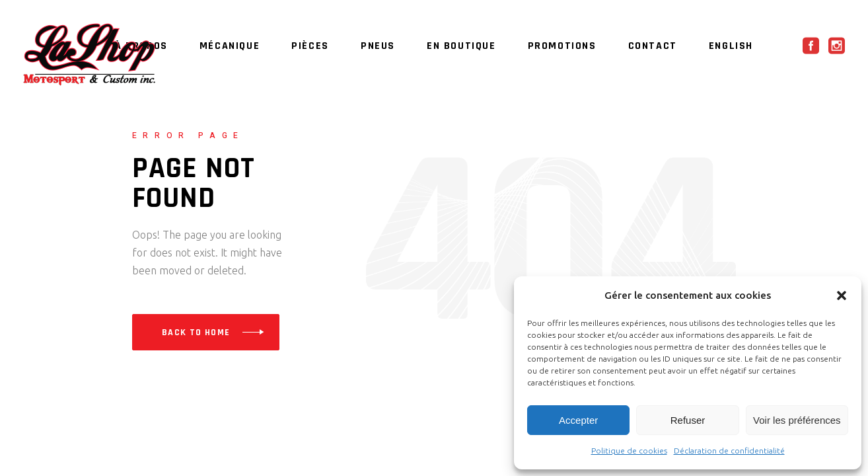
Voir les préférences (797, 420)
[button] (842, 296)
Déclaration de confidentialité (729, 451)
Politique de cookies (629, 451)
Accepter (578, 420)
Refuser (688, 420)
